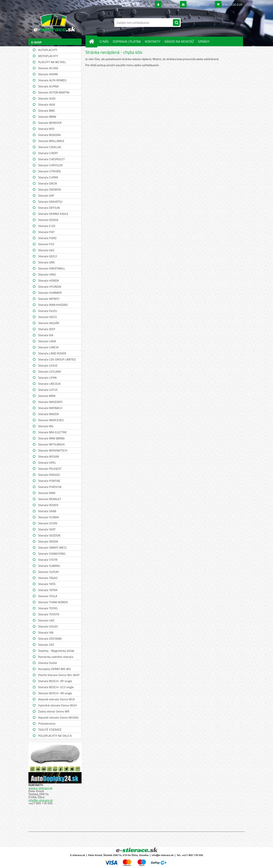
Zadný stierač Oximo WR (54, 711)
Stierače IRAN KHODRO (53, 305)
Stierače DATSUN (49, 208)
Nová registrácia (198, 5)
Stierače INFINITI (49, 299)
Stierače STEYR (48, 560)
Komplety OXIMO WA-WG (54, 669)
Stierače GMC (47, 262)
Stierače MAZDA (48, 414)
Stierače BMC (47, 111)
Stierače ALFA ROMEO (52, 80)
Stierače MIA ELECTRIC (53, 432)
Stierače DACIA (47, 183)
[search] (176, 23)
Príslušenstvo (47, 723)
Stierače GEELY (48, 256)
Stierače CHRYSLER (50, 165)
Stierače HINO (47, 274)
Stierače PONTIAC (49, 481)
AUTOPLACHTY (48, 50)
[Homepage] (93, 41)
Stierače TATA (47, 584)
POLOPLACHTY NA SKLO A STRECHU (55, 736)
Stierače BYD (46, 129)
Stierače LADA (47, 341)
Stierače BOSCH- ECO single (56, 687)
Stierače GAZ (46, 250)
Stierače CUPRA (48, 177)
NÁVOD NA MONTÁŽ (179, 41)
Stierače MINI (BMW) (51, 438)
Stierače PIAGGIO (49, 475)
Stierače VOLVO (48, 626)
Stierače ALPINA (48, 86)
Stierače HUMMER (50, 293)
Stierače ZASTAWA (50, 639)
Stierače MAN (47, 396)
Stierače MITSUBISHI (51, 444)
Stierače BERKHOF (50, 123)
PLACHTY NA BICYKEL (52, 62)
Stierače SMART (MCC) (52, 548)
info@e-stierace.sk (41, 800)
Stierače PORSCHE (50, 487)
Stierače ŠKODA (48, 541)
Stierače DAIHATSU (50, 202)
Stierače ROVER (48, 505)
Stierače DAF (46, 196)
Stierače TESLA (48, 596)
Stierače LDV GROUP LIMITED (57, 359)
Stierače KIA (46, 335)
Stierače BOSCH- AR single (55, 693)
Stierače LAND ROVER (52, 353)
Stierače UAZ (46, 620)
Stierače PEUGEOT (50, 469)
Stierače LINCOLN (49, 384)
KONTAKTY (153, 41)
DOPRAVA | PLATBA (127, 41)
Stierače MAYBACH (50, 408)
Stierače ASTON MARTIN (54, 92)
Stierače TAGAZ (48, 578)
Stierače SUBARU (49, 566)
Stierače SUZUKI (48, 572)
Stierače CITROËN (49, 171)
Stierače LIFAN (47, 378)
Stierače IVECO (47, 317)
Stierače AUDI (47, 98)
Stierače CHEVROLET (51, 159)
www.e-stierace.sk (40, 788)
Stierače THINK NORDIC (53, 602)
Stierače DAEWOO (50, 189)
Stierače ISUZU (48, 311)
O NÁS (104, 41)
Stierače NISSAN (49, 456)
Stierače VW (46, 632)
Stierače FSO (46, 244)
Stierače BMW (47, 117)
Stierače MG (46, 426)
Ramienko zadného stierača (56, 657)
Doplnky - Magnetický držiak (56, 651)
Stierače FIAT (46, 232)
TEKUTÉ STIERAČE (50, 730)
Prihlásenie (170, 5)
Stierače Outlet (48, 663)
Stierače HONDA (49, 280)
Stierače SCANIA (48, 517)
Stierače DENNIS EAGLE (53, 214)
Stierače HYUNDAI (50, 287)
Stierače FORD (47, 238)
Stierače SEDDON (49, 535)
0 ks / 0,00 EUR (232, 5)
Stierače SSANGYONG (52, 554)
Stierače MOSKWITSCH (53, 450)
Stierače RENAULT (50, 499)
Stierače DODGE (48, 220)
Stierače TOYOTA (49, 614)
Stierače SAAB (47, 511)
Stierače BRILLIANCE (51, 141)
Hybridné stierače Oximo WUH (57, 705)
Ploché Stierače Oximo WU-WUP (59, 675)
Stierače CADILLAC (50, 147)
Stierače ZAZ (46, 645)
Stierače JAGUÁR (49, 323)
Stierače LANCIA (48, 347)
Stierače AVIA (47, 104)
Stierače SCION (48, 523)
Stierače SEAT (47, 529)
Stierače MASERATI (50, 402)
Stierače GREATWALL (52, 268)
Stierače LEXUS (48, 365)
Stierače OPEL (47, 463)
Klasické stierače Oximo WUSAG (58, 717)
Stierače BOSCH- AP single (55, 681)
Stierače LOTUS (48, 390)
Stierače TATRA (48, 590)
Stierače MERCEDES (51, 420)
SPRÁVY (204, 41)
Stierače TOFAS (48, 608)
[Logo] (55, 23)
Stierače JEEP (47, 329)
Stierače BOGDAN (49, 135)
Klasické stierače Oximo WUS (56, 699)
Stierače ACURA (48, 68)
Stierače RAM (47, 493)
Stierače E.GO (47, 226)
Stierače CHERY (48, 153)
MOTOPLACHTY (48, 56)
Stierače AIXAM (48, 74)
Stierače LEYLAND (50, 372)
